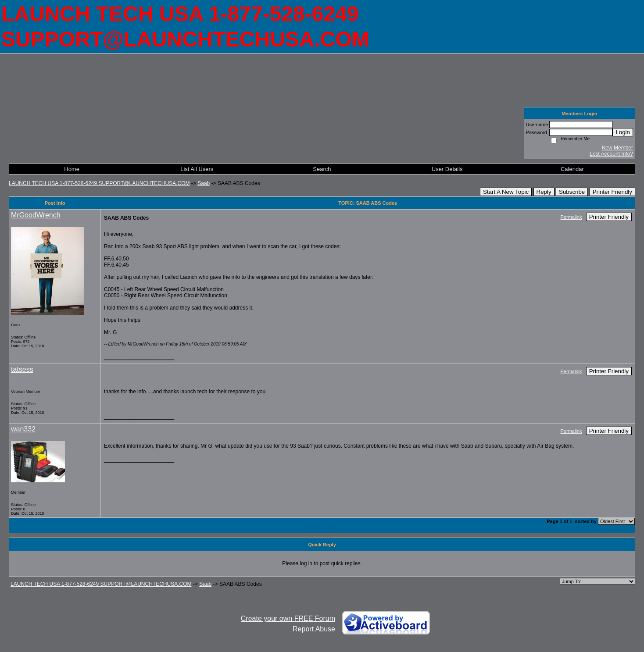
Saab (204, 183)
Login (623, 132)
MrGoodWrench (36, 215)
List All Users (197, 169)
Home (72, 169)
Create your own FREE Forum (288, 618)
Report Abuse (314, 629)
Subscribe (572, 192)
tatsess (22, 369)
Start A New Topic (506, 192)
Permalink (571, 217)
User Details (447, 169)
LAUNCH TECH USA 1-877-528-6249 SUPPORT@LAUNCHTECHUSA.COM (99, 183)
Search (322, 169)
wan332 (23, 429)
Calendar (572, 169)
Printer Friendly (612, 192)
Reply (544, 192)
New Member (617, 148)
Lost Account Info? (611, 154)
